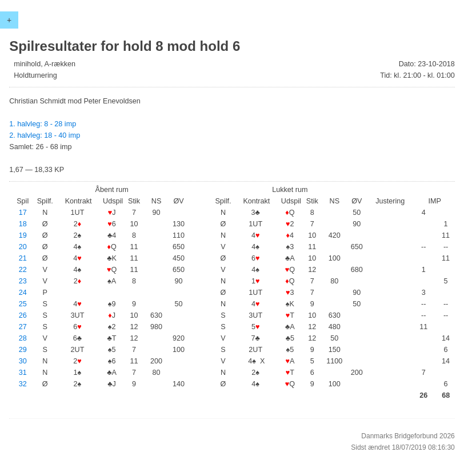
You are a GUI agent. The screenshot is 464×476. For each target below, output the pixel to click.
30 (23, 361)
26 (23, 315)
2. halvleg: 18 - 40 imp (45, 135)
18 (23, 224)
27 (23, 327)
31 (23, 373)
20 (23, 247)
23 (23, 281)
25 (23, 304)
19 (23, 235)
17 (23, 213)
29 (23, 350)
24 (23, 293)
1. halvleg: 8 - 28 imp (43, 124)
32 (23, 384)
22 (23, 270)
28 (23, 338)
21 (23, 258)
